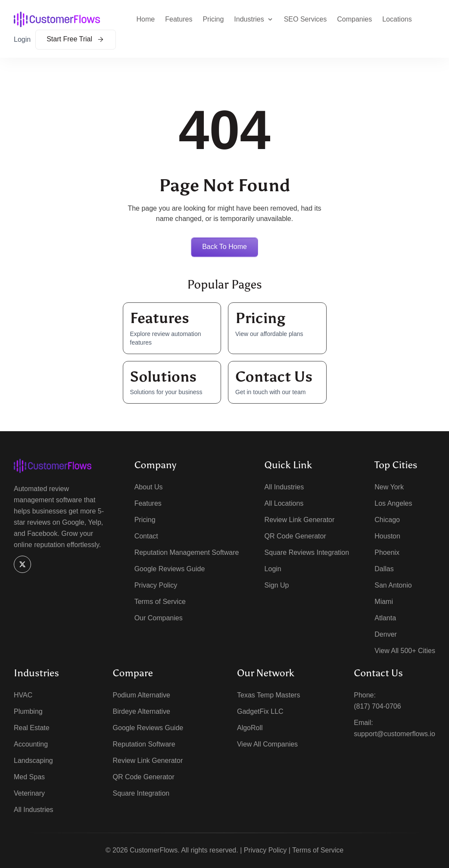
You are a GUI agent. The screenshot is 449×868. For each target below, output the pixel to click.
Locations (397, 19)
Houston (387, 536)
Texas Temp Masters (268, 695)
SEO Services (306, 19)
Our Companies (159, 618)
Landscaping (33, 761)
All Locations (284, 503)
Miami (384, 602)
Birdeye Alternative (142, 711)
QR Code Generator (295, 536)
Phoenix (387, 552)
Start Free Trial (76, 39)
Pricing (213, 19)
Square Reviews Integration (307, 552)
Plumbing (28, 711)
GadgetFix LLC (260, 711)
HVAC (23, 695)
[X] (22, 564)
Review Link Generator (300, 520)
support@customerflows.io (394, 734)
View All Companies (267, 744)
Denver (386, 634)
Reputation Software (144, 744)
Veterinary (29, 793)
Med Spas (29, 777)
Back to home (224, 247)
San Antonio (393, 585)
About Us (149, 487)
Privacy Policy (156, 585)
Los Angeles (393, 503)
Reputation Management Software (187, 552)
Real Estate (32, 728)
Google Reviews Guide (170, 569)
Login (22, 39)
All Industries (284, 487)
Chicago (387, 520)
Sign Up (277, 585)
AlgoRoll (250, 728)
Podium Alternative (142, 695)
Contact (146, 536)
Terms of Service (160, 602)
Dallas (384, 569)
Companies (354, 19)
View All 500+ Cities (405, 651)
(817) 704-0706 (377, 706)
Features (179, 19)
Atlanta (385, 618)
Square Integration (141, 793)
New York (389, 487)
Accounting (31, 744)
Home (146, 19)
